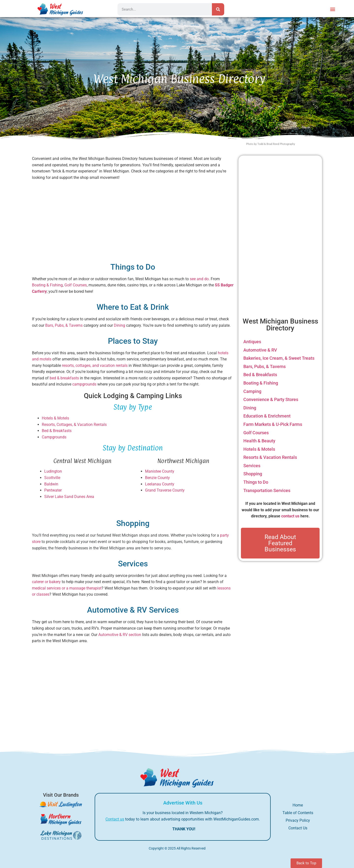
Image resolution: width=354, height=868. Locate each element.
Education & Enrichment (267, 416)
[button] (333, 9)
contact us (290, 516)
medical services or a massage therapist (67, 588)
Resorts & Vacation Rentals (270, 457)
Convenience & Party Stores (271, 399)
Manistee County (160, 471)
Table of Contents (298, 813)
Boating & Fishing (47, 285)
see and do (199, 279)
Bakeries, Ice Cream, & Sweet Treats (279, 358)
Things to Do (256, 482)
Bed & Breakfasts (57, 431)
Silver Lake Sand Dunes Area (69, 497)
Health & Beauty (259, 441)
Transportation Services (267, 490)
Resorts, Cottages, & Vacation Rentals (74, 425)
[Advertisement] (133, 224)
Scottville (52, 478)
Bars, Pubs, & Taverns (64, 325)
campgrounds (84, 384)
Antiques (252, 342)
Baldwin (51, 484)
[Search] (218, 9)
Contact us (115, 819)
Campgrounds (54, 437)
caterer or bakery (46, 582)
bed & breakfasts (64, 378)
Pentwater (53, 490)
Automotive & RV (260, 350)
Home (298, 805)
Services (252, 466)
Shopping (253, 474)
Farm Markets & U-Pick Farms (273, 424)
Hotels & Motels (55, 418)
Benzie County (157, 478)
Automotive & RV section (120, 635)
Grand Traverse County (165, 490)
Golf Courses (76, 285)
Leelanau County (160, 484)
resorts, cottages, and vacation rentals (95, 365)
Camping (252, 391)
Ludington (53, 471)
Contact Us (298, 828)
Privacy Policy (298, 820)
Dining (119, 325)
